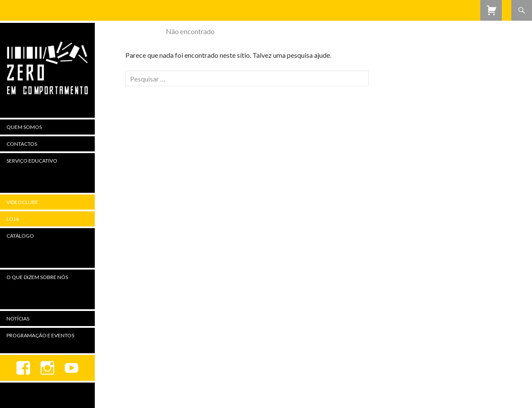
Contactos (22, 144)
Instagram (47, 368)
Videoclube (22, 202)
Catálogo (20, 236)
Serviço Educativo (32, 161)
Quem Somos (24, 127)
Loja (13, 219)
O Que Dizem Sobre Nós (37, 277)
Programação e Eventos (40, 335)
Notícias (18, 319)
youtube (72, 368)
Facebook (23, 368)
